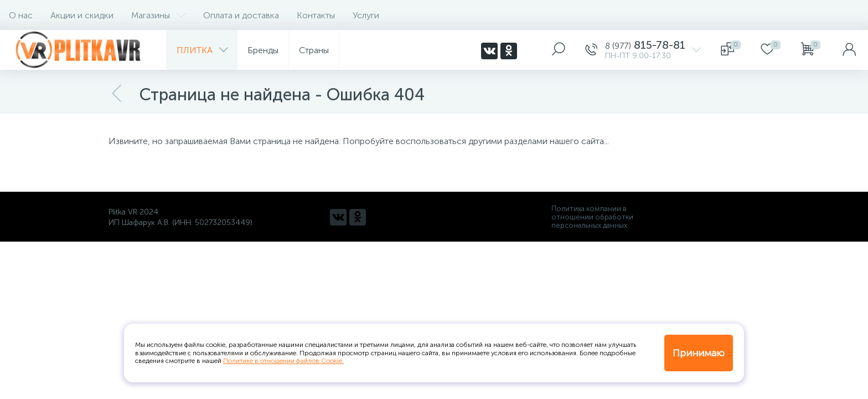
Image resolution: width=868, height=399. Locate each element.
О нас (21, 15)
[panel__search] (559, 50)
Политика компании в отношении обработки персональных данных (592, 217)
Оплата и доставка (241, 15)
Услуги (366, 15)
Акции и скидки (82, 15)
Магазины (158, 15)
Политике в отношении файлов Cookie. (283, 361)
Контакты (316, 15)
